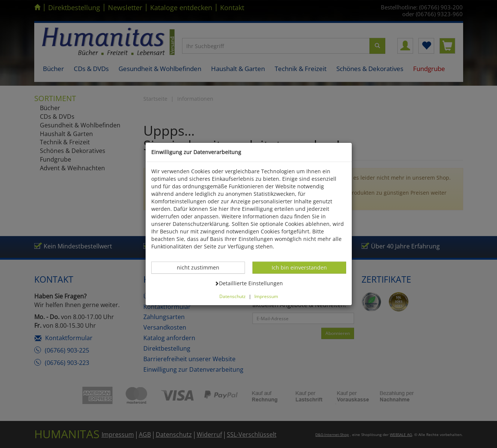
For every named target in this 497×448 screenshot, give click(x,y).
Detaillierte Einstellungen (249, 283)
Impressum (266, 296)
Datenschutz (233, 296)
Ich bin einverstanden (299, 267)
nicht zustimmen (202, 267)
